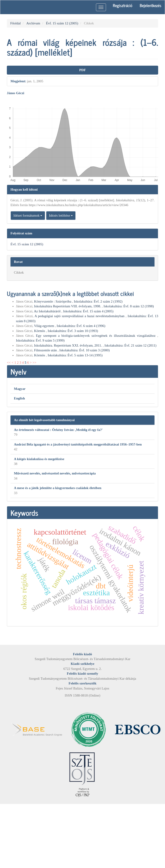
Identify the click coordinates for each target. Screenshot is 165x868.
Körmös (40, 331)
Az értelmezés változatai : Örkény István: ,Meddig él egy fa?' (58, 430)
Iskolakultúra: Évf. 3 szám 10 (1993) (73, 331)
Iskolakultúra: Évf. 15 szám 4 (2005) (88, 311)
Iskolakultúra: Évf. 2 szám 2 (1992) (98, 301)
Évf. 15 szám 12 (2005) (62, 23)
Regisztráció (123, 5)
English (19, 398)
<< (9, 363)
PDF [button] (82, 70)
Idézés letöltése (61, 215)
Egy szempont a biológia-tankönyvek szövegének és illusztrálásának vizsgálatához (97, 336)
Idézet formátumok (28, 215)
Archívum (33, 23)
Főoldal (15, 23)
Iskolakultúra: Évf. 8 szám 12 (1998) (129, 306)
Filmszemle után (46, 350)
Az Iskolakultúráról (48, 311)
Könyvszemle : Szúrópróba (53, 301)
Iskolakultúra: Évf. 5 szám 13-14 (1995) (75, 355)
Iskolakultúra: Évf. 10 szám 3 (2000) (84, 350)
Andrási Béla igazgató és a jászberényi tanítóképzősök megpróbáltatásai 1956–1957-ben (78, 444)
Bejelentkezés (151, 5)
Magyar (20, 389)
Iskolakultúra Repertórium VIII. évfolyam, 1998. (68, 306)
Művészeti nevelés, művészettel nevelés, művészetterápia (55, 473)
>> (35, 363)
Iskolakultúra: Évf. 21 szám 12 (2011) (131, 345)
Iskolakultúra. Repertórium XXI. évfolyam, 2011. (68, 345)
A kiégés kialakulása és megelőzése (39, 459)
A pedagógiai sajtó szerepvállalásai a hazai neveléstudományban (80, 316)
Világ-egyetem (44, 326)
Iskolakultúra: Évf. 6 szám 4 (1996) (81, 326)
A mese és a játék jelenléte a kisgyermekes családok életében (58, 488)
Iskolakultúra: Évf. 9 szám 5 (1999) (40, 340)
